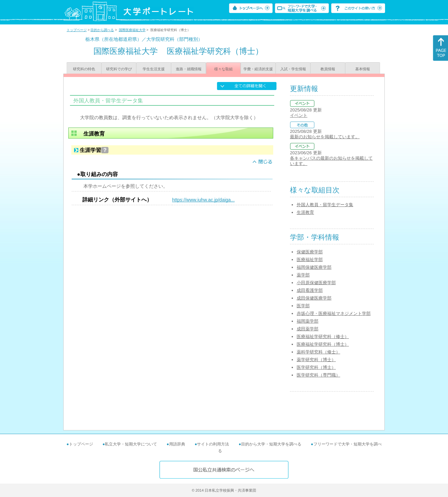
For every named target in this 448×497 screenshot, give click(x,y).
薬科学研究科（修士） (318, 352)
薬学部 (303, 275)
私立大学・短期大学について (131, 444)
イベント (299, 115)
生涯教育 (305, 212)
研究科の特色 (84, 69)
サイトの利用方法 (213, 444)
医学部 (303, 306)
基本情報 (363, 69)
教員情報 (328, 69)
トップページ (77, 30)
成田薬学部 (308, 329)
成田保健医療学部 (314, 298)
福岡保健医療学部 (314, 267)
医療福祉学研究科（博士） (323, 344)
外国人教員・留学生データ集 (325, 205)
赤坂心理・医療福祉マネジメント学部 (334, 313)
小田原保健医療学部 (316, 283)
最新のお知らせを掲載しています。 (325, 137)
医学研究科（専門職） (318, 375)
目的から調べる (102, 30)
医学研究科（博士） (316, 367)
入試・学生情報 (293, 69)
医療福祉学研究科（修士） (323, 337)
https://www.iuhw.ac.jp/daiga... (203, 200)
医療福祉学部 (310, 260)
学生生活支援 (154, 69)
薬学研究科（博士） (316, 360)
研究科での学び (119, 69)
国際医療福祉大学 (132, 30)
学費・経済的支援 (258, 69)
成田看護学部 (310, 290)
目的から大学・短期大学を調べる (271, 444)
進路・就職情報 (189, 69)
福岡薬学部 (308, 321)
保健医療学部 (310, 252)
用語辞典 (177, 444)
